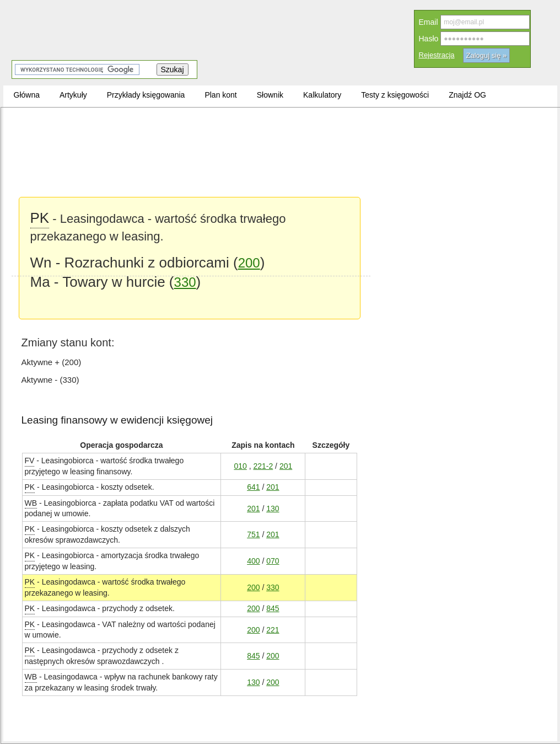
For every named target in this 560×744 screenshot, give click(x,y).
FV (30, 460)
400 (253, 561)
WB (31, 503)
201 (286, 466)
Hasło (429, 39)
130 (273, 508)
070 (273, 561)
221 (273, 630)
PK (30, 487)
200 (253, 587)
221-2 (263, 466)
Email (429, 22)
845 (273, 608)
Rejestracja (437, 55)
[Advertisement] (191, 193)
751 (253, 534)
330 (185, 282)
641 (253, 487)
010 (240, 466)
